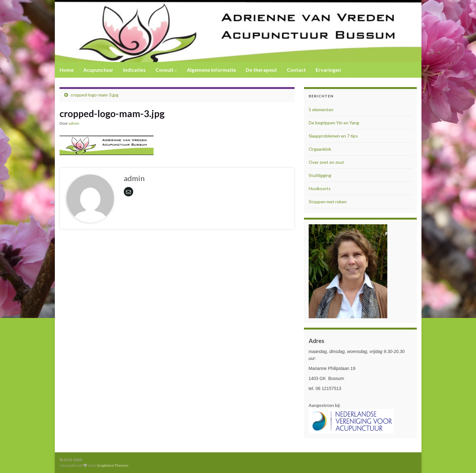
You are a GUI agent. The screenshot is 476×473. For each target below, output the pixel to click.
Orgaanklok (320, 149)
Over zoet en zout (326, 162)
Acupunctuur (98, 70)
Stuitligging (320, 175)
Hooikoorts (320, 188)
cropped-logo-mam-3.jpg (94, 95)
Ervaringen (328, 70)
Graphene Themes (113, 465)
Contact (296, 70)
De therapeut (261, 70)
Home (67, 70)
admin (74, 123)
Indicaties (134, 70)
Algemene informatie (211, 70)
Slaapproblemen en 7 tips (333, 136)
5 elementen (321, 109)
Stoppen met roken (328, 202)
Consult (166, 70)
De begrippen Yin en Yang (334, 123)
